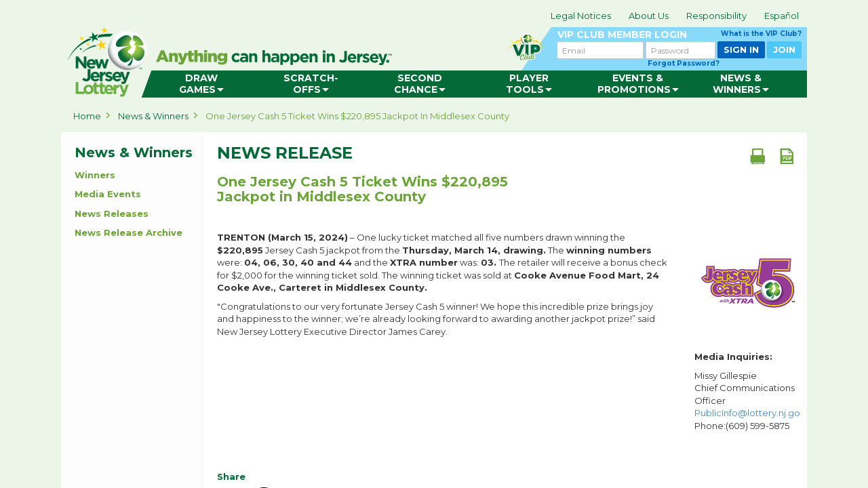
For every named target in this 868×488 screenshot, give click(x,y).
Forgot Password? (684, 63)
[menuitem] (201, 84)
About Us (649, 16)
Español (782, 16)
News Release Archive (129, 232)
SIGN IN (741, 49)
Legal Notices (581, 16)
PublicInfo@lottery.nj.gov (750, 413)
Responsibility (716, 16)
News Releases (112, 213)
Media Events (108, 194)
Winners (95, 175)
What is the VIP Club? (761, 34)
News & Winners (153, 116)
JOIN (784, 49)
